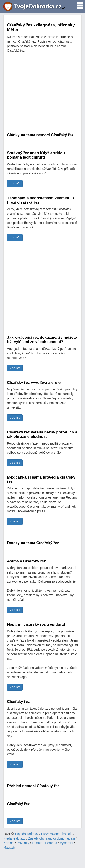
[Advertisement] (42, 93)
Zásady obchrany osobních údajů (51, 838)
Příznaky (23, 843)
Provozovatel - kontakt (57, 834)
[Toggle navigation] (79, 4)
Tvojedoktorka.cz (27, 834)
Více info (15, 184)
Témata (37, 843)
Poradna (51, 843)
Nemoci (9, 843)
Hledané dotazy (14, 838)
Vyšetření (67, 843)
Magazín (10, 848)
